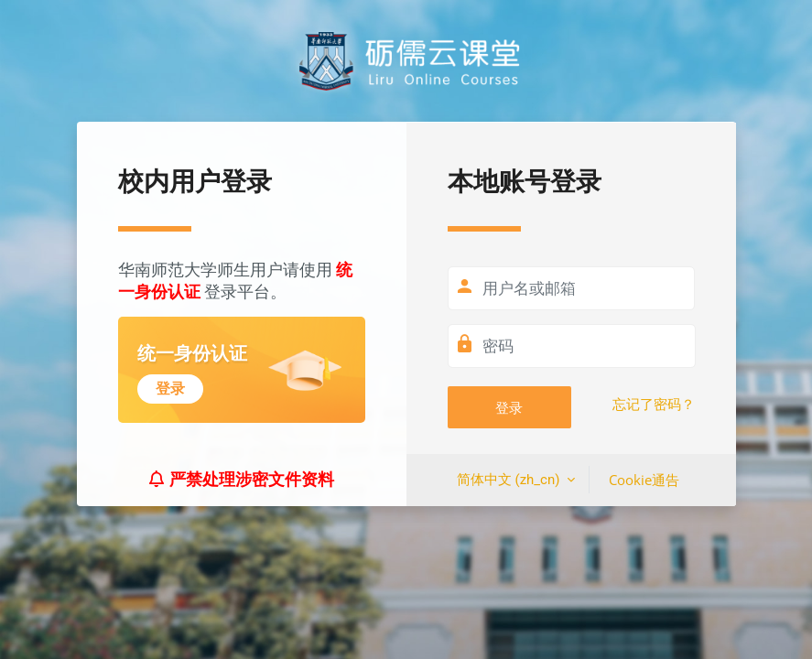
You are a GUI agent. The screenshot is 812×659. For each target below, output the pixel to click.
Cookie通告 (644, 480)
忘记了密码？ (654, 405)
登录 (509, 407)
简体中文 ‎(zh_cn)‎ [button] (510, 480)
